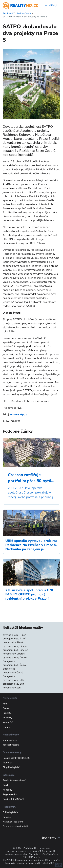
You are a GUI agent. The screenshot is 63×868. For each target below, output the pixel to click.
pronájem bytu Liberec (15, 650)
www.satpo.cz (19, 415)
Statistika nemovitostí (14, 780)
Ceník (6, 785)
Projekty (7, 713)
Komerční (8, 722)
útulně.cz (7, 763)
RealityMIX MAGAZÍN (14, 799)
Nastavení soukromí (13, 822)
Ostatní (7, 727)
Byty (5, 704)
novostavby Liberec (14, 654)
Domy (6, 708)
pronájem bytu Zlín (13, 684)
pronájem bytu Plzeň (14, 639)
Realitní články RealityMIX (16, 758)
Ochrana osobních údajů (15, 826)
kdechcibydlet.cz (11, 745)
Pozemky (7, 718)
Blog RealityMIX (11, 767)
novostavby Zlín (12, 688)
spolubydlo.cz (10, 740)
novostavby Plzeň (13, 642)
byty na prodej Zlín (13, 680)
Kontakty (7, 790)
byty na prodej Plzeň (14, 635)
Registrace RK (10, 794)
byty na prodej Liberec (15, 646)
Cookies (7, 817)
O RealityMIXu (10, 812)
